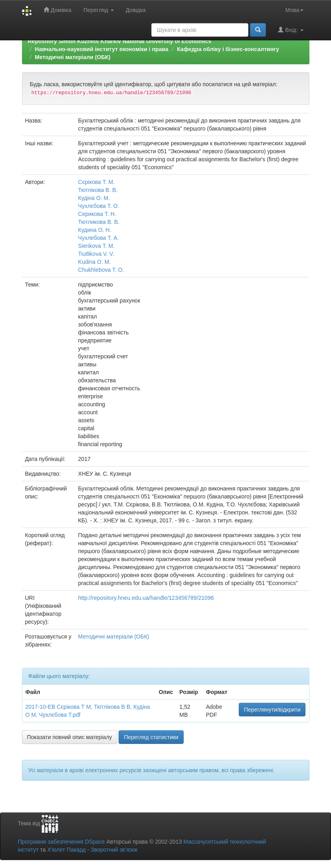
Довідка (136, 10)
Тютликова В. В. (99, 222)
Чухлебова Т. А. (99, 238)
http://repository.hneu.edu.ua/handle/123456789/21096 (146, 598)
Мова (294, 10)
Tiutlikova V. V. (96, 254)
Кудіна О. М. (94, 198)
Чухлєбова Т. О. (99, 206)
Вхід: (290, 30)
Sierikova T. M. (97, 246)
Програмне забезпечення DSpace (61, 842)
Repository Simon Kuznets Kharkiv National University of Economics (120, 41)
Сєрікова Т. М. (97, 182)
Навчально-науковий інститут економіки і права (101, 49)
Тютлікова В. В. (98, 190)
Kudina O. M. (95, 262)
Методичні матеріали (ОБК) (72, 57)
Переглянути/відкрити (272, 710)
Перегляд (99, 10)
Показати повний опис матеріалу (70, 737)
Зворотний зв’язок (114, 850)
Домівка (57, 10)
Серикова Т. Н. (97, 214)
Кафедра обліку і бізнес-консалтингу (228, 49)
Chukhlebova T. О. (101, 270)
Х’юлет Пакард (66, 850)
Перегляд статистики (151, 737)
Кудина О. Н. (95, 230)
